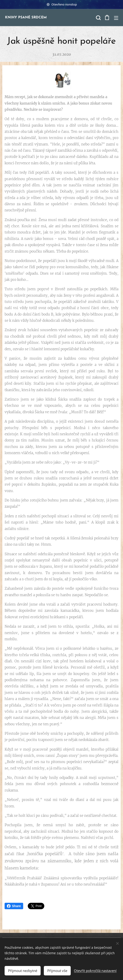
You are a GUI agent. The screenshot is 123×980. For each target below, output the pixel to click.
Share (14, 906)
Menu (116, 18)
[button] (98, 18)
